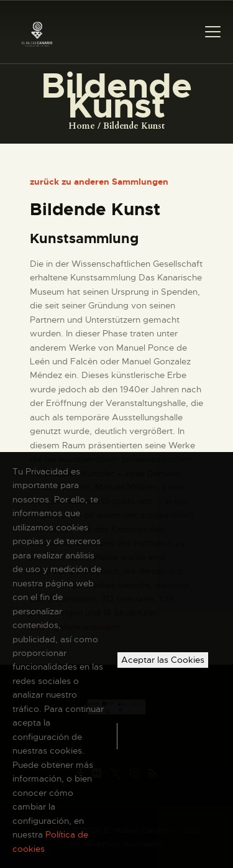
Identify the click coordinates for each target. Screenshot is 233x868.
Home (82, 126)
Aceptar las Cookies (163, 660)
